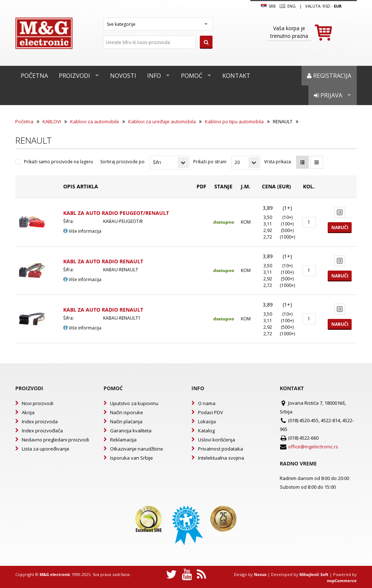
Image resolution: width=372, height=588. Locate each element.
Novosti (123, 76)
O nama (207, 403)
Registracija (329, 76)
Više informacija (82, 231)
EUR (338, 6)
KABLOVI (52, 121)
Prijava (328, 95)
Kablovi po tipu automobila (234, 121)
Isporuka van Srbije (132, 458)
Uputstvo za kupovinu (134, 403)
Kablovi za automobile (95, 121)
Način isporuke (127, 412)
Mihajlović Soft (314, 574)
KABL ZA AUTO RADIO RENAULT (103, 261)
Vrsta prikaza (278, 162)
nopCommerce (342, 581)
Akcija (28, 412)
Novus (260, 574)
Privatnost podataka (221, 449)
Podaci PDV (211, 412)
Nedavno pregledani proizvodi (55, 440)
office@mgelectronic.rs (313, 447)
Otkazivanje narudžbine (137, 449)
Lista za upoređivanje (46, 449)
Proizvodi (74, 76)
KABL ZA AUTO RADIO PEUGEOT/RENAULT (116, 213)
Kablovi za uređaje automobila (162, 121)
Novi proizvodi (38, 403)
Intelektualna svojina (221, 458)
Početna (34, 76)
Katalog (206, 431)
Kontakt (236, 76)
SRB (268, 6)
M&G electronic (55, 574)
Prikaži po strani (210, 162)
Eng (287, 6)
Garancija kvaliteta (131, 431)
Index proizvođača (42, 431)
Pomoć (192, 76)
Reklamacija (123, 440)
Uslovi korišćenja (217, 440)
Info (154, 76)
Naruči (340, 227)
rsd (326, 6)
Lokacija (207, 421)
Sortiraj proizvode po (122, 162)
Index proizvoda (40, 421)
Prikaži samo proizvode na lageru (58, 162)
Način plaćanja (126, 421)
